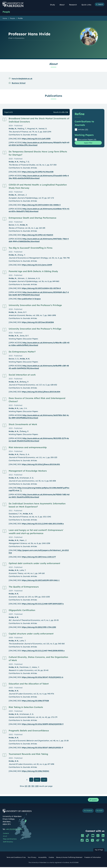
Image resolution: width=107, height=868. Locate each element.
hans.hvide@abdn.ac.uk (22, 79)
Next (38, 780)
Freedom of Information (93, 858)
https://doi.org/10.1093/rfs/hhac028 (38, 172)
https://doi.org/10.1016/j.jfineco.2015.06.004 (41, 392)
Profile (20, 18)
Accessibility (42, 858)
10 (26, 786)
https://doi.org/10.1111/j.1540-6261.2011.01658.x (43, 524)
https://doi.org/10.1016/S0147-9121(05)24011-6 (42, 677)
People (7, 12)
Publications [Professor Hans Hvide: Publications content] (53, 96)
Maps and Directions (10, 840)
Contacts (6, 834)
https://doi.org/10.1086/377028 (35, 701)
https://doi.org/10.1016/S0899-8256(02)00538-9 (43, 724)
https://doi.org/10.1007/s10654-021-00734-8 (41, 288)
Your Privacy (32, 858)
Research (74, 5)
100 (37, 786)
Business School (19, 83)
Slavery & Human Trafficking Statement (69, 858)
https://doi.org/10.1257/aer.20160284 (38, 322)
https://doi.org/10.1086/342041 (35, 771)
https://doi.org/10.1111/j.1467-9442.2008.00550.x (43, 651)
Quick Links (87, 5)
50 (33, 786)
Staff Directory (8, 843)
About (63, 5)
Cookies (51, 858)
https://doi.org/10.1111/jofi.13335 (36, 139)
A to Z (5, 837)
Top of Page (99, 851)
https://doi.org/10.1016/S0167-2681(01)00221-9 (42, 748)
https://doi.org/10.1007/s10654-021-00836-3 (41, 205)
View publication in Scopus (29, 299)
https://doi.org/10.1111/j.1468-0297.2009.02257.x (43, 604)
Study (53, 5)
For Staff (99, 812)
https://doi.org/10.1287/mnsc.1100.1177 (39, 557)
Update (93, 800)
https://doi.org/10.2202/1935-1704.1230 (39, 627)
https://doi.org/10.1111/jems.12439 (37, 265)
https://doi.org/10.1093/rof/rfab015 (37, 235)
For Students (86, 812)
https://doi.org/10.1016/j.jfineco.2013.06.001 (41, 465)
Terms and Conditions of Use (16, 858)
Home (5, 18)
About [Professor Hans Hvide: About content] (53, 64)
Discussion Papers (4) (87, 140)
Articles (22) (83, 130)
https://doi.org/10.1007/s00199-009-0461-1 (41, 580)
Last (45, 780)
